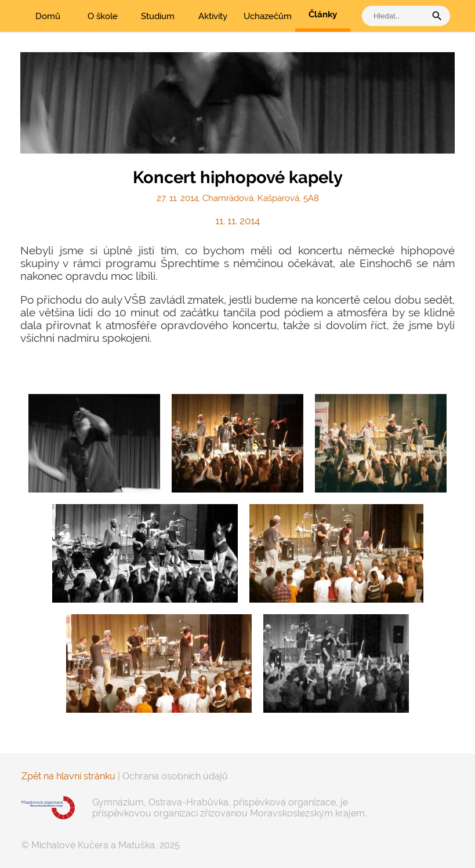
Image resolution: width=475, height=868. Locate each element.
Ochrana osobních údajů (175, 776)
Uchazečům (268, 16)
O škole (103, 16)
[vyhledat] (397, 16)
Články (323, 14)
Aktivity (213, 16)
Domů (48, 16)
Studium (158, 16)
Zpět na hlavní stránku (68, 776)
